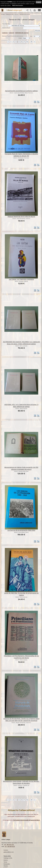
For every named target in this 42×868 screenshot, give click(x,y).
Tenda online (7, 841)
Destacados (7, 848)
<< (8, 42)
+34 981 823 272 (9, 829)
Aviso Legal (7, 862)
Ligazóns (6, 860)
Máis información (18, 5)
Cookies (6, 866)
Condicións (7, 854)
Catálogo (5, 33)
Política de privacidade (10, 864)
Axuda (5, 856)
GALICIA (16, 15)
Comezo (3, 15)
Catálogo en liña (10, 15)
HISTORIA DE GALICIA (25, 15)
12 (27, 42)
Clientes (6, 850)
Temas (5, 846)
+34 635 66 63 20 (10, 831)
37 (31, 42)
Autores (6, 845)
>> (35, 42)
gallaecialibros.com (9, 837)
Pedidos (6, 852)
